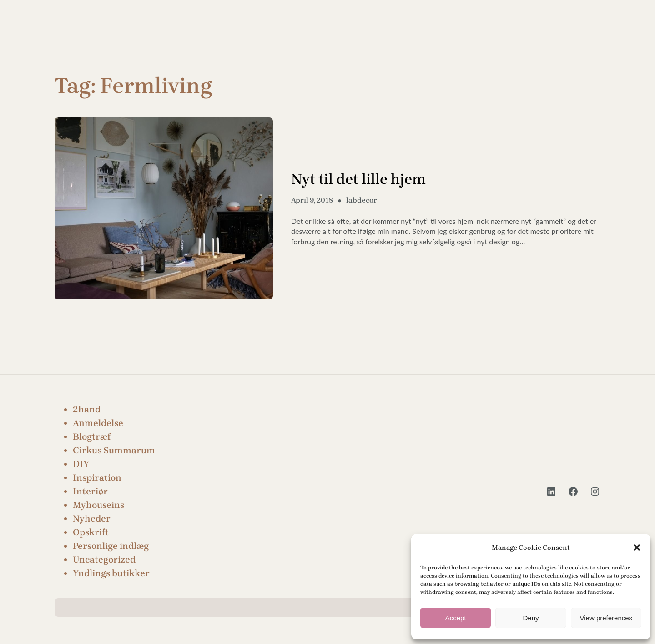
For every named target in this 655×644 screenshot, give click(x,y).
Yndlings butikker (111, 573)
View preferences (606, 618)
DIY (81, 464)
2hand (87, 409)
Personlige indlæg (111, 546)
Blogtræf (92, 437)
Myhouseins (98, 505)
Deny (531, 618)
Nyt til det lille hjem (358, 179)
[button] (637, 548)
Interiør (90, 491)
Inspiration (97, 478)
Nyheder (92, 519)
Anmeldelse (98, 423)
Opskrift (91, 532)
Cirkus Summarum (114, 450)
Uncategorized (104, 560)
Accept (456, 618)
